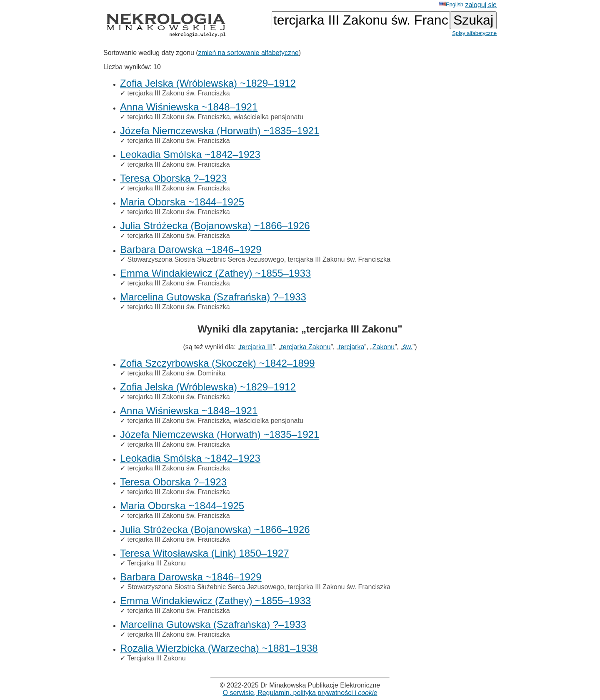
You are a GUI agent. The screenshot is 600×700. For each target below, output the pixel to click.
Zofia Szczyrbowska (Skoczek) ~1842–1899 (217, 363)
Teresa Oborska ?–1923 (173, 178)
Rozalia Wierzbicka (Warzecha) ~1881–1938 (219, 648)
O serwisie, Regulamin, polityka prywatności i (300, 693)
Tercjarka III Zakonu (156, 563)
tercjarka (351, 347)
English (451, 4)
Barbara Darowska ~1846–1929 (191, 249)
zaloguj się (481, 5)
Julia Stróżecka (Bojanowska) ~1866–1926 (215, 226)
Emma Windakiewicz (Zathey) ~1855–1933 (215, 273)
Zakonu (384, 347)
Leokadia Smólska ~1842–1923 (190, 154)
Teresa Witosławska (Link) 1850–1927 (205, 553)
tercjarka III (256, 347)
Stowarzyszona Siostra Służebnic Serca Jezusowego (205, 259)
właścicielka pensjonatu (269, 117)
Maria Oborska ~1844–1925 (182, 202)
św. (408, 347)
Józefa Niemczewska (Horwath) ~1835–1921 (220, 131)
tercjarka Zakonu (306, 347)
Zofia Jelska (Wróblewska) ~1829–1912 (208, 83)
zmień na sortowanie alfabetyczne (249, 53)
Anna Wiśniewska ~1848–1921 (189, 107)
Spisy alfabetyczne (474, 33)
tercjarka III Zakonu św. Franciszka (178, 93)
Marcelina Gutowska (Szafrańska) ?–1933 (213, 297)
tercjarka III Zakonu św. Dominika (176, 373)
